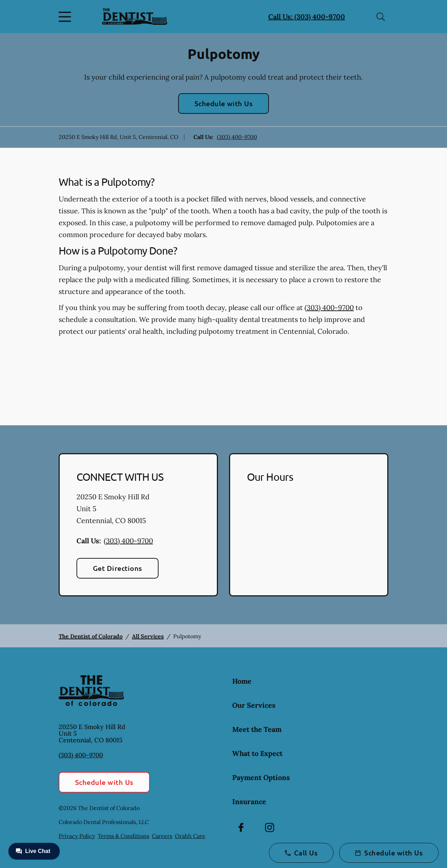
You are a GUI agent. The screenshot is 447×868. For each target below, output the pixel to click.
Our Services (254, 705)
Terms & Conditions (123, 836)
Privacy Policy (77, 836)
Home (242, 681)
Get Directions (118, 568)
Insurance (249, 801)
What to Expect (257, 753)
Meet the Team (257, 729)
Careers (162, 836)
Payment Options (261, 777)
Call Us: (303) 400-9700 (307, 17)
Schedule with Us (224, 103)
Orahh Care (190, 836)
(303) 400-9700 (237, 137)
